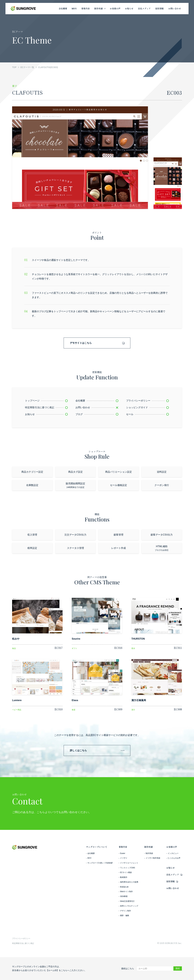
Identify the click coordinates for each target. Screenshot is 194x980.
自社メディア (173, 875)
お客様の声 (172, 847)
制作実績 (149, 847)
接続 (178, 968)
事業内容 (123, 847)
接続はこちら (128, 968)
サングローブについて (97, 847)
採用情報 (171, 881)
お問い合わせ (173, 888)
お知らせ (171, 868)
